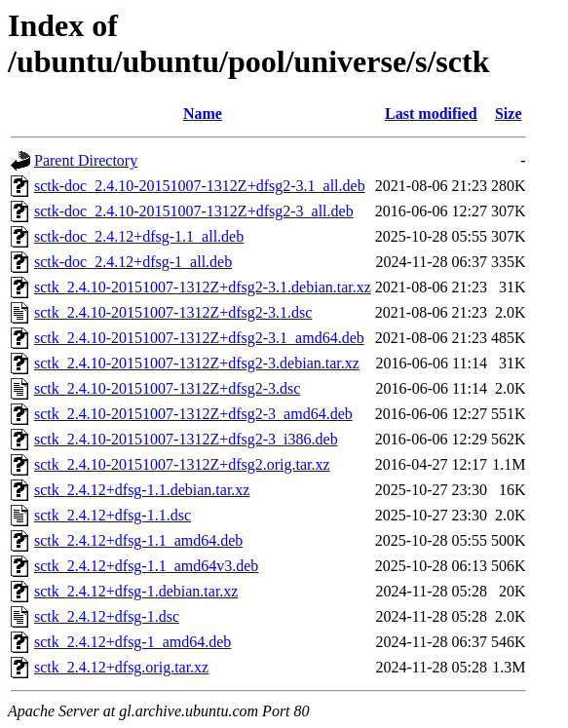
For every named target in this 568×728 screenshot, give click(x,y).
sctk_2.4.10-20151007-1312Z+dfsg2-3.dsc (167, 388)
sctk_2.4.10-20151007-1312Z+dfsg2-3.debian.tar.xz (197, 363)
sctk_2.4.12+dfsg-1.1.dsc (113, 515)
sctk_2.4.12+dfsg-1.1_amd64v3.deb (146, 566)
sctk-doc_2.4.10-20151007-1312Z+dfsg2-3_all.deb (194, 211)
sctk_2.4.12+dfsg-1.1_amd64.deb (138, 540)
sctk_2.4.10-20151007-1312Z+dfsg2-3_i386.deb (186, 439)
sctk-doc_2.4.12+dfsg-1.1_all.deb (139, 236)
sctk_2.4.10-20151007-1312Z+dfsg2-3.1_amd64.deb (199, 338)
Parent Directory (86, 160)
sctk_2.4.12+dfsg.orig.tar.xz (121, 667)
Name (203, 114)
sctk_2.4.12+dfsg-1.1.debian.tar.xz (142, 490)
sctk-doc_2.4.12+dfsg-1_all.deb (133, 262)
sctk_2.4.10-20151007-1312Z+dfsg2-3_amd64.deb (193, 414)
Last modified (431, 114)
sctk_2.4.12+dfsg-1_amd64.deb (133, 642)
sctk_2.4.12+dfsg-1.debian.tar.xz (136, 591)
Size (509, 114)
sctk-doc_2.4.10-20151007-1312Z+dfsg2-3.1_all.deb (200, 186)
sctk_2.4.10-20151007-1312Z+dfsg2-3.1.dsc (173, 312)
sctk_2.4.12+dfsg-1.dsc (107, 616)
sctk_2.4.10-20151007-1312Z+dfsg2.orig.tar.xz (182, 464)
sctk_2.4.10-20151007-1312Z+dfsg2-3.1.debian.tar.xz (203, 287)
